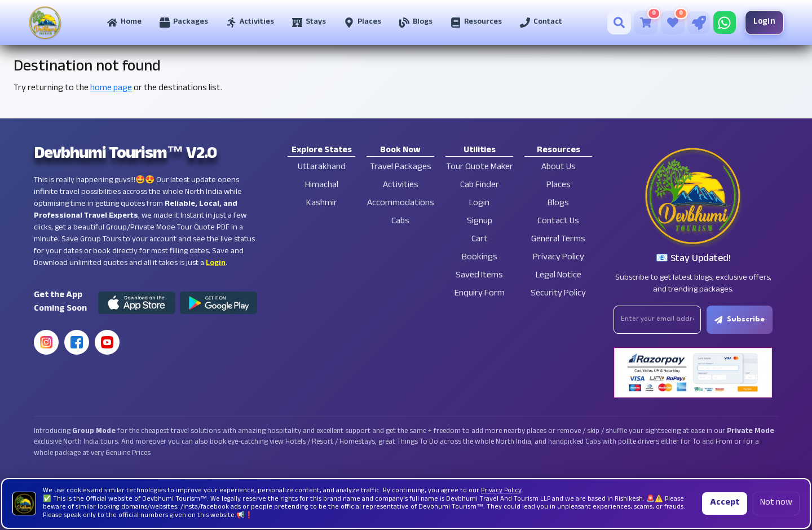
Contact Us (558, 222)
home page (111, 89)
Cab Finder (480, 186)
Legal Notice (559, 276)
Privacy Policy (559, 258)
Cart (480, 240)
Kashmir (322, 204)
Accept (725, 503)
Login (765, 22)
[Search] (619, 23)
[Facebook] (77, 342)
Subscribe (740, 320)
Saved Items (479, 276)
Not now (776, 503)
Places (559, 186)
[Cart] (646, 23)
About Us (559, 168)
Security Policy (558, 294)
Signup (480, 222)
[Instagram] (46, 342)
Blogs (558, 204)
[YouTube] (107, 342)
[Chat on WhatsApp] (725, 23)
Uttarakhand (322, 168)
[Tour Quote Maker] (699, 23)
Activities (401, 186)
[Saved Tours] (673, 23)
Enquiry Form (480, 294)
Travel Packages (401, 168)
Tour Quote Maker (480, 168)
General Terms (558, 240)
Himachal (322, 186)
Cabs (400, 222)
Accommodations (401, 204)
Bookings (480, 258)
